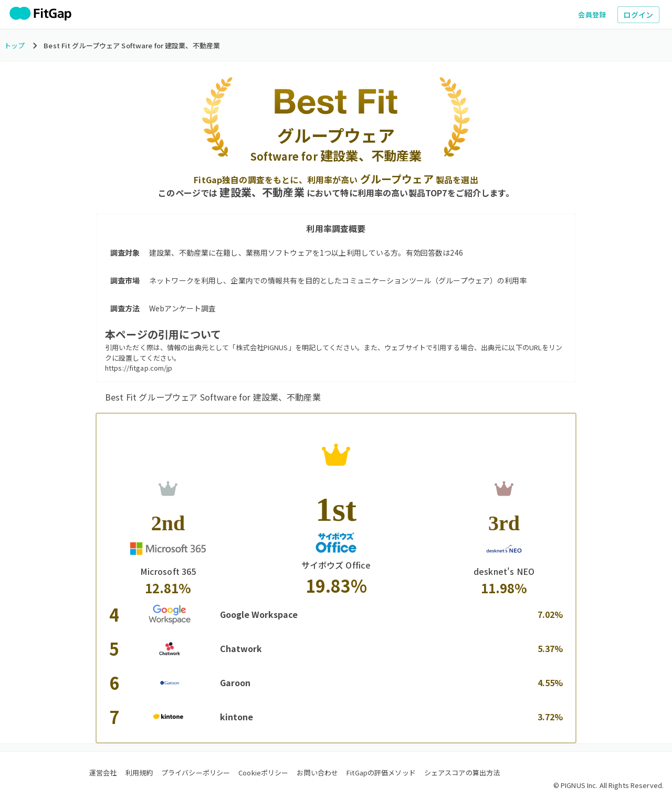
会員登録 (592, 14)
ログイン (638, 15)
